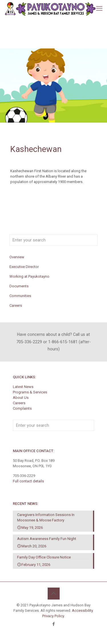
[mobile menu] (99, 9)
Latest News (23, 387)
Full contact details (28, 481)
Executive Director (24, 267)
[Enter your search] (53, 240)
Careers (16, 305)
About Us (21, 398)
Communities (20, 296)
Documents (19, 286)
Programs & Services (30, 392)
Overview (17, 257)
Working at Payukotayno (29, 276)
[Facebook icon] (53, 624)
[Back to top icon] (54, 594)
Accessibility (82, 611)
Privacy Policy (53, 616)
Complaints (22, 408)
